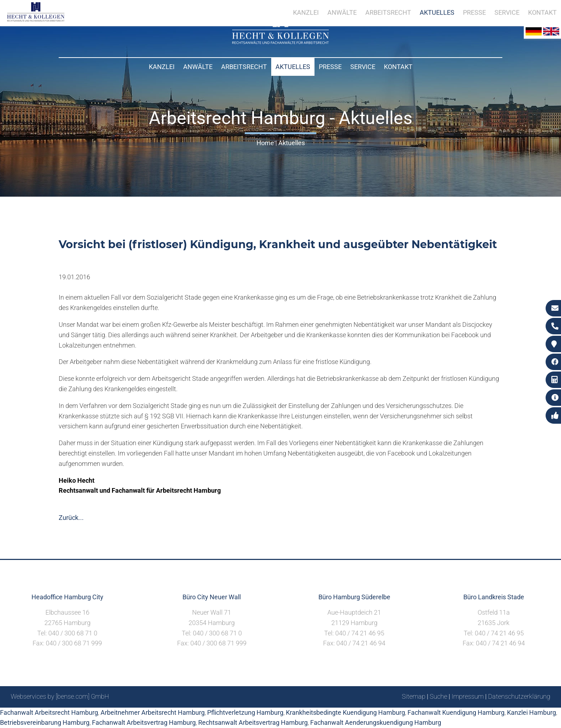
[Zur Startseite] (280, 42)
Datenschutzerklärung (519, 696)
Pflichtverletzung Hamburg (245, 712)
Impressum (468, 696)
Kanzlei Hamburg (531, 712)
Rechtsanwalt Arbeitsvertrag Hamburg (253, 722)
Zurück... (71, 518)
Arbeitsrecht (244, 67)
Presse (330, 67)
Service (363, 67)
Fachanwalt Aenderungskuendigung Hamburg (376, 722)
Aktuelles (293, 67)
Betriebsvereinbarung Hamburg (45, 722)
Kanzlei (162, 67)
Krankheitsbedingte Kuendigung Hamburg (345, 712)
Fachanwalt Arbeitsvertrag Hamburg (144, 722)
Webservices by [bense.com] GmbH (60, 696)
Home (265, 143)
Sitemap (414, 696)
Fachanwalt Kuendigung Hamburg (456, 712)
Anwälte (198, 67)
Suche (438, 696)
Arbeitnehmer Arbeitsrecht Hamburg (153, 712)
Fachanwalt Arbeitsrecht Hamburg (49, 712)
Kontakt (398, 67)
